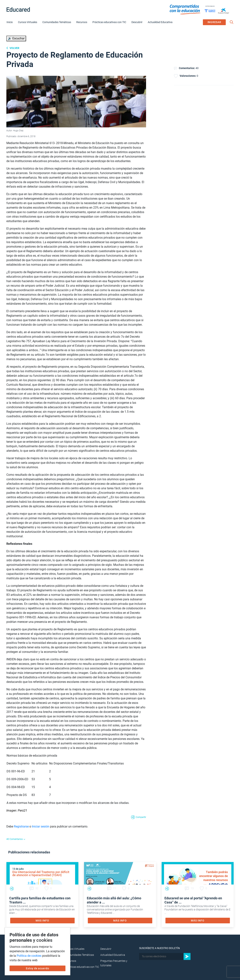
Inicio (10, 22)
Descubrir (137, 22)
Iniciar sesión (41, 826)
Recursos (82, 22)
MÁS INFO (42, 921)
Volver (14, 48)
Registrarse (21, 826)
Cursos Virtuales (28, 22)
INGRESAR (214, 22)
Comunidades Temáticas (57, 22)
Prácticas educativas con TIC (109, 22)
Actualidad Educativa (160, 22)
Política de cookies (29, 956)
